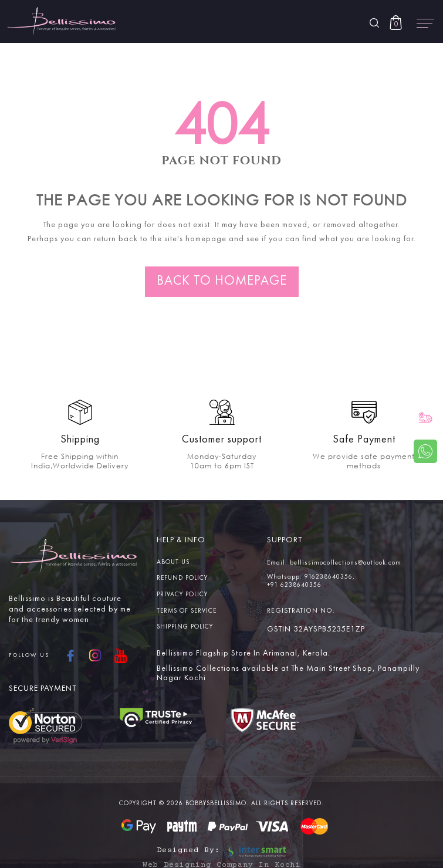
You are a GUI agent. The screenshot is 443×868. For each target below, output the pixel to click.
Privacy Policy (182, 595)
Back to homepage (222, 281)
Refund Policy (182, 578)
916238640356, (330, 577)
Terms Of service (187, 611)
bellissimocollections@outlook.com (346, 563)
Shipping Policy (185, 627)
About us (173, 563)
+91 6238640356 (294, 585)
